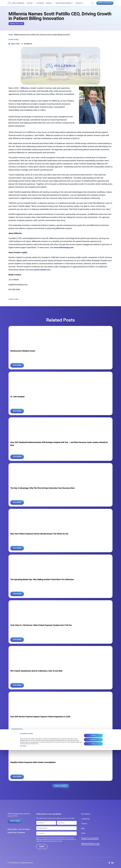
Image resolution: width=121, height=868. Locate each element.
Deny (93, 862)
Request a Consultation (105, 3)
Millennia (25, 88)
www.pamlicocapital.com (40, 270)
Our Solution (40, 3)
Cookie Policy (12, 833)
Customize (93, 858)
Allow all (93, 854)
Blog (83, 828)
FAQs (83, 833)
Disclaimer (21, 833)
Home (11, 35)
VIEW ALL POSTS (60, 786)
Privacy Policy (12, 829)
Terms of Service (24, 829)
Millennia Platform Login (90, 844)
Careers (84, 824)
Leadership (85, 819)
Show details (23, 864)
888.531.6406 (15, 821)
